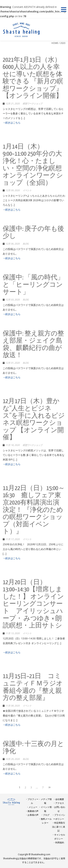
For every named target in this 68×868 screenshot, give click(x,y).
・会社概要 (59, 799)
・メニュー (32, 807)
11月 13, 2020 (13, 633)
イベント (27, 190)
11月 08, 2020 (13, 706)
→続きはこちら (12, 123)
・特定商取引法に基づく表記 (59, 827)
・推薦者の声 (32, 811)
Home (55, 43)
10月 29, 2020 (13, 759)
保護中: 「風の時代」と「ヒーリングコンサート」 (33, 285)
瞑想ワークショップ (33, 104)
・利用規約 (59, 843)
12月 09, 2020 (13, 190)
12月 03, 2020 (13, 300)
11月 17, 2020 (13, 539)
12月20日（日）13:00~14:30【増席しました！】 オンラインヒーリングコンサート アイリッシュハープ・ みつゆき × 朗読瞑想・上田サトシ (33, 604)
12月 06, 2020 (13, 244)
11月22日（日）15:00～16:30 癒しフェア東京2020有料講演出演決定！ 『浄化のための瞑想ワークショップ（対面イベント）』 (34, 510)
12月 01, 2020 (13, 363)
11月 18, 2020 (13, 445)
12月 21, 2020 (13, 104)
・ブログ (45, 815)
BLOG (26, 244)
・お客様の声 (32, 815)
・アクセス (59, 803)
